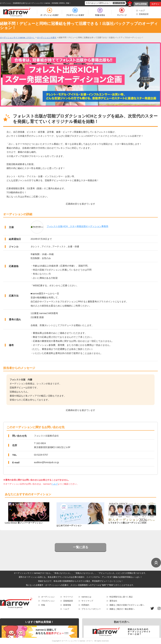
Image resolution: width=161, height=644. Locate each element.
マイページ (68, 597)
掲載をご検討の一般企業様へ (122, 609)
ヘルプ (142, 11)
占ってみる (119, 3)
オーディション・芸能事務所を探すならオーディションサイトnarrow (25, 3)
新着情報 (67, 605)
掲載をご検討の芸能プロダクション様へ (127, 605)
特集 (43, 605)
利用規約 (85, 605)
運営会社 (113, 601)
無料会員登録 (141, 4)
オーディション (48, 597)
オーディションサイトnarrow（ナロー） (78, 641)
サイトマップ (87, 601)
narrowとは (86, 597)
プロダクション (48, 601)
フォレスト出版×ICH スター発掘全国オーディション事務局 (77, 226)
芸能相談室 (144, 14)
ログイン (155, 4)
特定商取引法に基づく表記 (121, 597)
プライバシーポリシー (91, 609)
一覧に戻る (81, 547)
